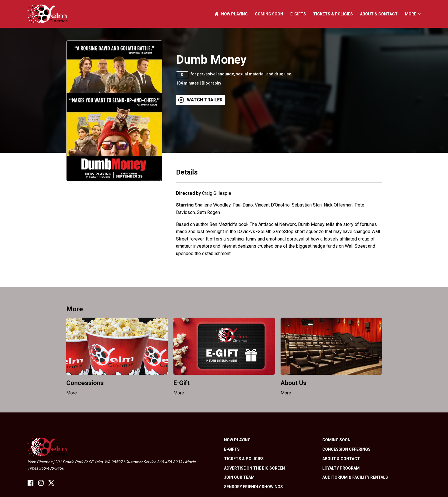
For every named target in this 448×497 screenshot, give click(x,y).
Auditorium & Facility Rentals (355, 477)
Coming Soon (269, 14)
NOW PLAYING (231, 14)
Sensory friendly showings (253, 487)
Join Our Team (239, 477)
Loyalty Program (341, 468)
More (413, 14)
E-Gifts (298, 14)
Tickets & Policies (333, 14)
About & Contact (379, 14)
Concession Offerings (346, 449)
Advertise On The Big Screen (254, 468)
